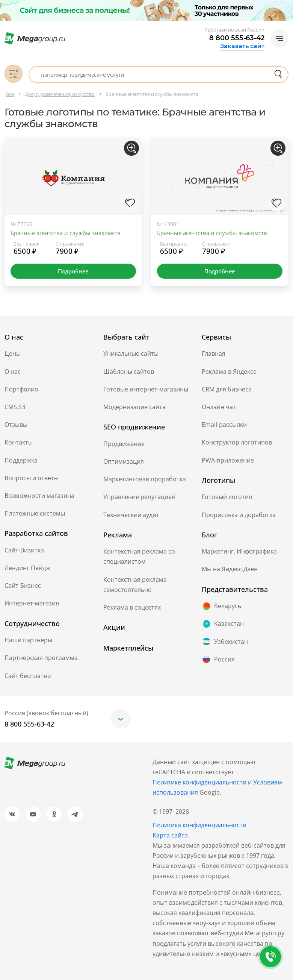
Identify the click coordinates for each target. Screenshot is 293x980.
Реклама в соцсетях (132, 607)
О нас (13, 372)
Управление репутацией (139, 497)
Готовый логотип (227, 497)
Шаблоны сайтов (129, 372)
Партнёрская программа (41, 658)
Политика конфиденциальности (199, 825)
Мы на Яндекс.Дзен (230, 569)
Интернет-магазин (32, 603)
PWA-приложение (228, 460)
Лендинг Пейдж (27, 568)
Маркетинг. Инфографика (239, 551)
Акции (114, 627)
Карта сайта (170, 835)
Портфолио (21, 389)
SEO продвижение (134, 427)
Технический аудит (131, 515)
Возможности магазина (39, 496)
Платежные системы (35, 513)
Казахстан (223, 624)
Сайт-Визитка (24, 550)
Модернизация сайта (134, 407)
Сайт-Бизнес (23, 586)
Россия (218, 659)
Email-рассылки (224, 425)
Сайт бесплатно (28, 676)
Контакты (19, 442)
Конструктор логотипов (237, 442)
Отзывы (16, 425)
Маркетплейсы (128, 648)
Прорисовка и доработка (239, 515)
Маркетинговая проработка (145, 479)
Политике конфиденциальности (199, 782)
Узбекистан (225, 642)
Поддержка (21, 460)
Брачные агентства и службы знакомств (66, 233)
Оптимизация (124, 461)
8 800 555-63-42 (237, 38)
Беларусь (221, 606)
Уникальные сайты (131, 353)
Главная (214, 353)
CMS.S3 (15, 407)
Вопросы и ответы (32, 478)
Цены (13, 353)
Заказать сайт (242, 46)
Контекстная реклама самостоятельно (135, 585)
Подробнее (73, 271)
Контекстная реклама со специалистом (139, 556)
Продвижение (124, 444)
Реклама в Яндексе (229, 372)
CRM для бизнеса (227, 389)
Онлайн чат (219, 407)
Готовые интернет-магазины (146, 389)
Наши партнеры (28, 640)
